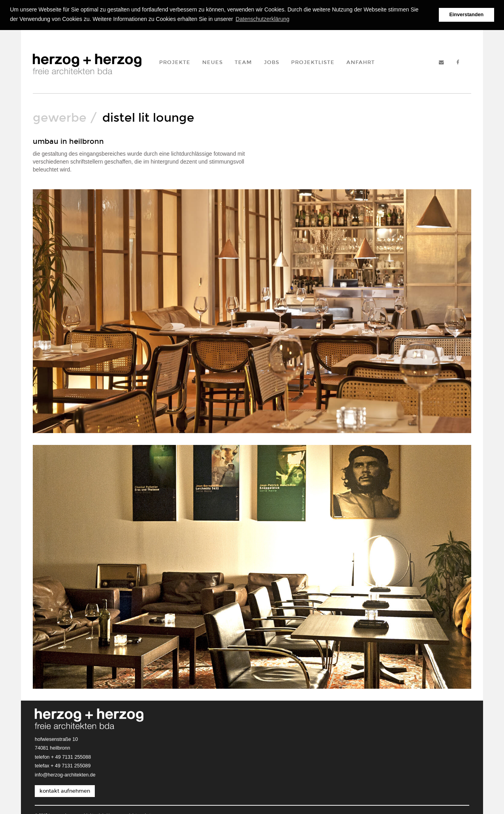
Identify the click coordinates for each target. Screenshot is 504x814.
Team (243, 61)
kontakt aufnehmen (65, 790)
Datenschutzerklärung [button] (263, 19)
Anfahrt (361, 61)
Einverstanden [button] (466, 15)
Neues (213, 61)
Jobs (272, 61)
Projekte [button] (175, 61)
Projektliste (313, 61)
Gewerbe (60, 117)
